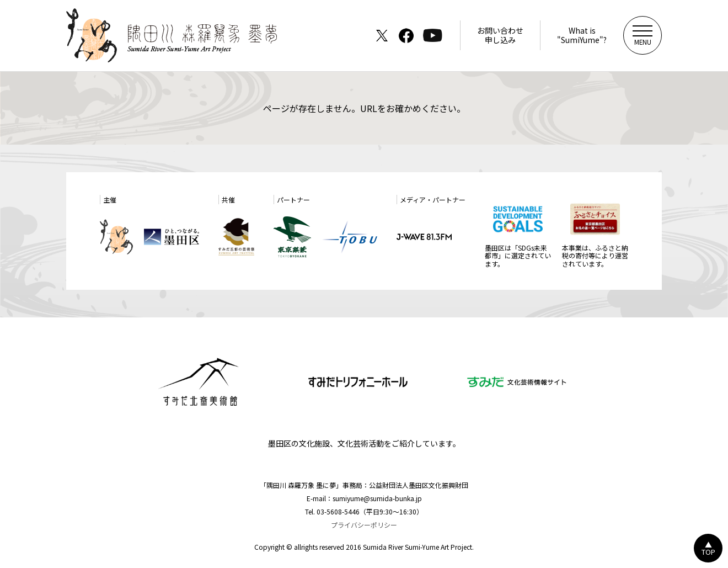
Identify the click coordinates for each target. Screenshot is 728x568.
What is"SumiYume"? (582, 35)
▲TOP (708, 548)
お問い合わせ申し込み (500, 35)
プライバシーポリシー (364, 525)
